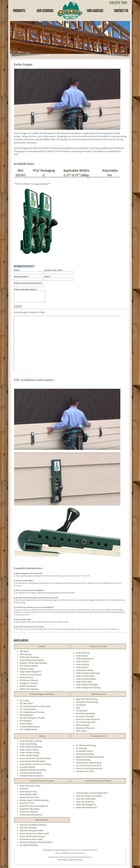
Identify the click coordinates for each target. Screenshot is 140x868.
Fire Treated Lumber (29, 666)
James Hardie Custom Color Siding (35, 764)
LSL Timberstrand (28, 709)
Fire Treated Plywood (86, 722)
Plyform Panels (83, 725)
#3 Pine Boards (26, 677)
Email (47, 277)
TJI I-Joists (24, 701)
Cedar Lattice (82, 667)
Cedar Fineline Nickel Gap (88, 673)
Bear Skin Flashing (28, 828)
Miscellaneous (21, 640)
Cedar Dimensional (85, 659)
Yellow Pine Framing (29, 657)
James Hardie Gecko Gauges (32, 836)
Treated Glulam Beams (30, 727)
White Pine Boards (28, 686)
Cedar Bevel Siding (84, 670)
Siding (42, 736)
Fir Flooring (81, 748)
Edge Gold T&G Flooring (87, 699)
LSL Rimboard (26, 715)
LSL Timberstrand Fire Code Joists (35, 706)
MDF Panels (81, 731)
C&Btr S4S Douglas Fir (86, 805)
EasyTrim (24, 789)
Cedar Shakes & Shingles (87, 685)
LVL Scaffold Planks (28, 729)
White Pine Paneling (29, 689)
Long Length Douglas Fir (31, 672)
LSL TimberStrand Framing (32, 712)
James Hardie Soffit (28, 794)
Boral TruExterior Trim (30, 786)
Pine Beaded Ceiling (85, 754)
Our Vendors (45, 11)
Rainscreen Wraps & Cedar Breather (36, 842)
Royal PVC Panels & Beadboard (34, 806)
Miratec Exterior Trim (29, 797)
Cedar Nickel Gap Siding (31, 747)
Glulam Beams (26, 724)
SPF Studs (24, 651)
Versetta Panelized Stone (31, 773)
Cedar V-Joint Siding (85, 676)
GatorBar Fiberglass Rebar (31, 831)
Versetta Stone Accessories (32, 776)
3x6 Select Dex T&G (85, 771)
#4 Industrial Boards (29, 680)
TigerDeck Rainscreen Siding (33, 770)
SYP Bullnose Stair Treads (31, 839)
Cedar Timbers (83, 662)
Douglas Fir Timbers (29, 683)
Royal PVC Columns (29, 812)
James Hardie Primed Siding (32, 761)
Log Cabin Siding (27, 767)
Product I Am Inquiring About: (28, 283)
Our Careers (95, 11)
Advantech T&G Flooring (87, 702)
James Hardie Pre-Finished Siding (35, 758)
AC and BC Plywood (85, 716)
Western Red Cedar (98, 646)
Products (19, 11)
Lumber (42, 646)
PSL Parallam (26, 721)
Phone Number (21, 277)
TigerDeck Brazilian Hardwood (90, 757)
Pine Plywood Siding (85, 714)
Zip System (81, 705)
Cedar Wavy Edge (84, 682)
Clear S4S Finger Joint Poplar (89, 796)
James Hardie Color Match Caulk (34, 834)
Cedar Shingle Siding (29, 755)
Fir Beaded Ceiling (84, 751)
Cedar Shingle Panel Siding (88, 688)
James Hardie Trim (28, 792)
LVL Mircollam (26, 703)
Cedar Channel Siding (86, 679)
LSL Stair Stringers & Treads (32, 718)
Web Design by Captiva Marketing (70, 860)
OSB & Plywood (98, 694)
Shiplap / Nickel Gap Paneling (33, 663)
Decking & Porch (98, 736)
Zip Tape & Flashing (29, 845)
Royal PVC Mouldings (30, 809)
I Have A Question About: (26, 289)
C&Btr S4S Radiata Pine (86, 807)
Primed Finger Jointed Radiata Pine (92, 793)
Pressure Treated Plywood (88, 719)
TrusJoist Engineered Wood (42, 694)
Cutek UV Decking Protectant (89, 769)
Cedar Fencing (82, 664)
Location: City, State (54, 270)
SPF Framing (25, 654)
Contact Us (121, 11)
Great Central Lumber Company (55, 850)
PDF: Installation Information (34, 380)
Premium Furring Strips (31, 675)
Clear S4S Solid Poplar (86, 799)
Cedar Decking (83, 653)
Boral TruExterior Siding (31, 741)
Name (17, 270)
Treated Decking (83, 760)
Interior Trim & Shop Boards (98, 781)
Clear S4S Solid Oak (85, 802)
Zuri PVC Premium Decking (89, 766)
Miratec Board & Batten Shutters (34, 800)
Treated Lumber (27, 669)
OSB (78, 708)
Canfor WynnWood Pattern (32, 660)
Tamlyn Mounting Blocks (31, 815)
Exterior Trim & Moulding (42, 781)
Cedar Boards (82, 656)
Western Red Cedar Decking (89, 763)
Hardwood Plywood (85, 728)
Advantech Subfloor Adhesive (33, 825)
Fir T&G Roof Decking (86, 745)
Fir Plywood (82, 711)
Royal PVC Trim (27, 803)
